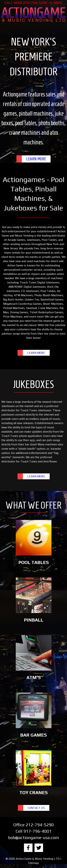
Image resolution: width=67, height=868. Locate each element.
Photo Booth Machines (49, 295)
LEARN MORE (36, 159)
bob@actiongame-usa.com (33, 838)
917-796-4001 (38, 831)
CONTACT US (36, 808)
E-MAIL (56, 3)
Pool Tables (49, 240)
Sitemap (33, 863)
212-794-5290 (35, 3)
